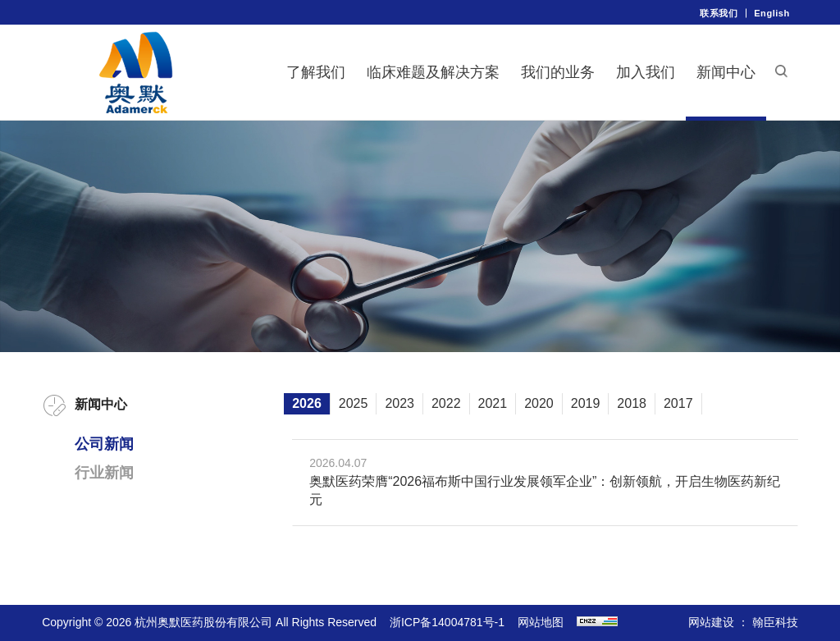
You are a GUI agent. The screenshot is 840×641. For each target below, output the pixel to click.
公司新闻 (104, 444)
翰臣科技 (775, 622)
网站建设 (711, 622)
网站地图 (541, 622)
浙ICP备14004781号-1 (447, 622)
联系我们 (719, 13)
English (772, 13)
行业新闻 (104, 473)
